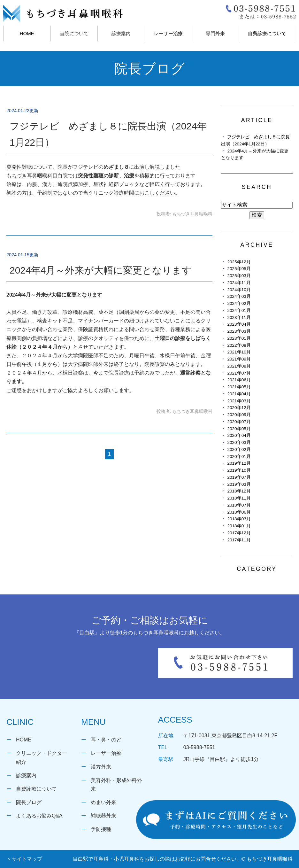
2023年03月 (239, 331)
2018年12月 (239, 491)
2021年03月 (239, 401)
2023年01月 (239, 338)
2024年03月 (239, 296)
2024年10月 (239, 290)
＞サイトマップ (24, 859)
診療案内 (26, 775)
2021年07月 (239, 373)
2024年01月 (239, 310)
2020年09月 (239, 415)
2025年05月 (239, 269)
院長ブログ (29, 802)
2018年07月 (239, 505)
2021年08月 (239, 366)
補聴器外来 (103, 816)
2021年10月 (239, 352)
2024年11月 (239, 283)
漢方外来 (101, 767)
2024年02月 (239, 303)
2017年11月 (239, 540)
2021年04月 (239, 394)
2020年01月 (239, 457)
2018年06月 (239, 512)
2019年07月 (239, 477)
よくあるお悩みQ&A (39, 816)
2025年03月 (239, 276)
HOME (27, 33)
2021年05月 (239, 387)
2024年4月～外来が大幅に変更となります (101, 270)
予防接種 (101, 829)
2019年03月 (239, 484)
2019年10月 (239, 470)
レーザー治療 (168, 33)
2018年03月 (239, 519)
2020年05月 (239, 429)
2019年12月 (239, 463)
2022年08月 (239, 345)
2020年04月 (239, 435)
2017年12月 (239, 533)
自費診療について (267, 33)
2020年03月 (239, 442)
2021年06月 (239, 380)
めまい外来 (103, 802)
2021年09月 (239, 359)
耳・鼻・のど (106, 740)
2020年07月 (239, 422)
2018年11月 (239, 498)
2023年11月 (239, 318)
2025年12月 (239, 262)
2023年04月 (239, 324)
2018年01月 (239, 526)
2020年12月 (239, 408)
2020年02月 (239, 449)
